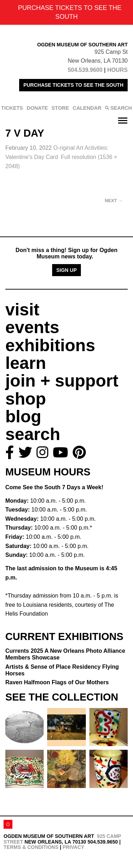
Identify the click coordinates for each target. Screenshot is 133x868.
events (32, 327)
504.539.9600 (85, 70)
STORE (60, 108)
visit (22, 310)
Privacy (73, 847)
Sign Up (67, 270)
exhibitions (50, 345)
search (33, 434)
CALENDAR (87, 108)
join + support (62, 381)
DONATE (37, 108)
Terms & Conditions (31, 847)
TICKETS (12, 108)
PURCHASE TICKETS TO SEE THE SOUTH (73, 85)
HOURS (117, 70)
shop (26, 399)
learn (26, 363)
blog (23, 416)
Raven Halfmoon (57, 682)
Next (114, 201)
